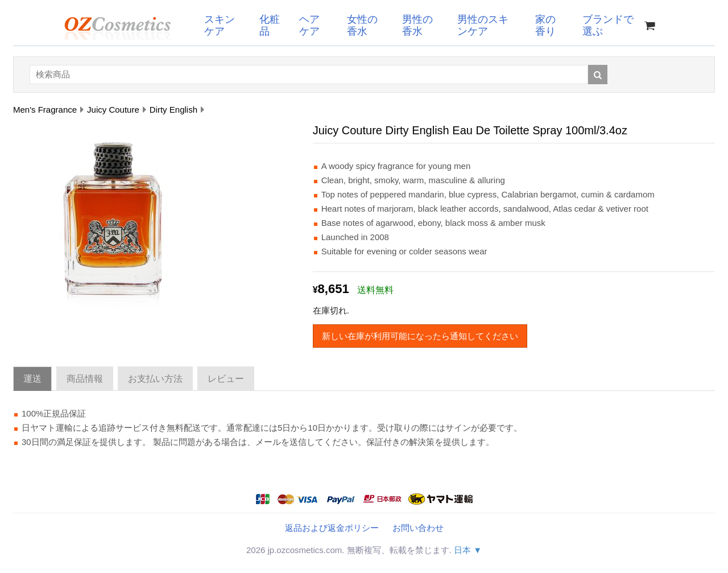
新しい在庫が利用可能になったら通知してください (420, 336)
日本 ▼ (468, 550)
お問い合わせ (418, 528)
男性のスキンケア (483, 25)
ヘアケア (309, 25)
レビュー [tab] (226, 379)
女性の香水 (362, 25)
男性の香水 (417, 25)
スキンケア (220, 25)
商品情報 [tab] (85, 379)
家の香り (545, 25)
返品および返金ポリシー (332, 528)
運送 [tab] (32, 379)
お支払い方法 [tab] (155, 379)
